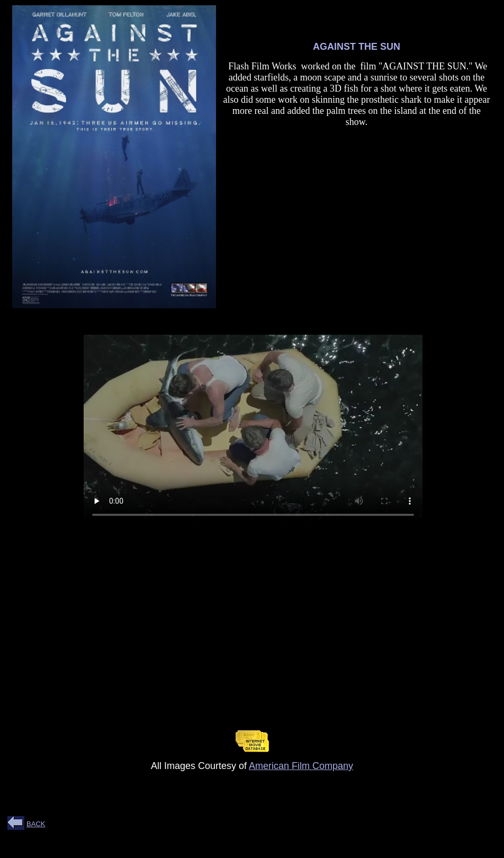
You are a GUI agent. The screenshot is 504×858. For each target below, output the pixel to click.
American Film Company (301, 766)
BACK (36, 824)
